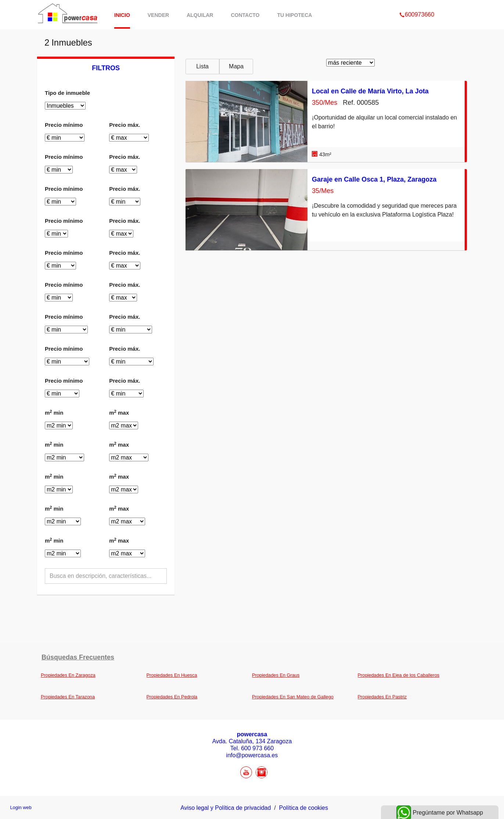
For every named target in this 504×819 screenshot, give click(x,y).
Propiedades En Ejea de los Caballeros (399, 675)
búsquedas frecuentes (78, 657)
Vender (158, 15)
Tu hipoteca (295, 15)
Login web (21, 807)
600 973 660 (257, 748)
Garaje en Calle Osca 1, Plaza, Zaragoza (374, 179)
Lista (202, 66)
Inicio (122, 15)
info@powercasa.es (252, 755)
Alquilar (200, 15)
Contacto (245, 15)
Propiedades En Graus (276, 675)
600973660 (417, 5)
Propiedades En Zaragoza (68, 675)
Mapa (236, 66)
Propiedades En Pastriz (382, 697)
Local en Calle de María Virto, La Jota (370, 91)
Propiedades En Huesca (172, 675)
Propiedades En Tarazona (68, 697)
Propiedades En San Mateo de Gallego (293, 697)
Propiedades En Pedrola (172, 697)
